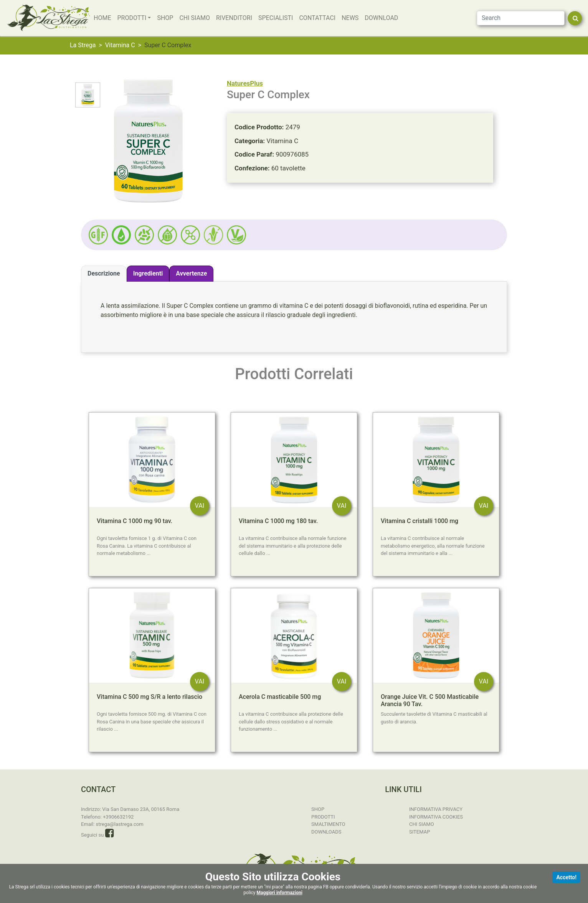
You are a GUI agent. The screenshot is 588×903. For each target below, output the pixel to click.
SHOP (165, 18)
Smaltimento (328, 824)
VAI (200, 506)
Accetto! (566, 877)
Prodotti (132, 18)
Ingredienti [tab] (148, 273)
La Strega (83, 45)
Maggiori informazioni (280, 893)
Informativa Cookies (436, 816)
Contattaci (317, 18)
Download (381, 18)
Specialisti (276, 18)
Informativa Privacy (436, 809)
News (350, 18)
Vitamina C (120, 45)
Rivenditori (234, 18)
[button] (121, 235)
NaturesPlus (245, 83)
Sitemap (420, 831)
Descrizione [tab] (104, 273)
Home (102, 18)
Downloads (326, 831)
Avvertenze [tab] (191, 273)
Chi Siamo (195, 18)
